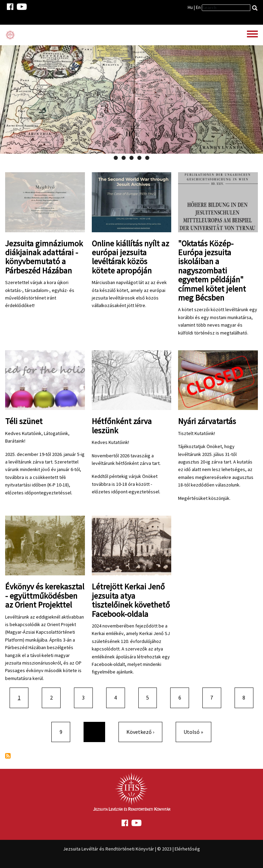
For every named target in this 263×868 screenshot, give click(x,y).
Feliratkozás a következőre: (8, 756)
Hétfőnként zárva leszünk (122, 426)
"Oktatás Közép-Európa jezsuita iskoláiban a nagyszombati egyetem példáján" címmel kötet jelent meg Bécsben (212, 271)
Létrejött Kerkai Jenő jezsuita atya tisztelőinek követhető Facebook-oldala (131, 600)
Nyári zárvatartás (207, 421)
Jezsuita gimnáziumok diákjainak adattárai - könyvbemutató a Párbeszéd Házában (44, 257)
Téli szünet (24, 421)
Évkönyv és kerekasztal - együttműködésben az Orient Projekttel (45, 596)
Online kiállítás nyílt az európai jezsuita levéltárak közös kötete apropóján (130, 257)
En (198, 7)
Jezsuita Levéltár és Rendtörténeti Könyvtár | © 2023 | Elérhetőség (131, 849)
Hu (190, 7)
